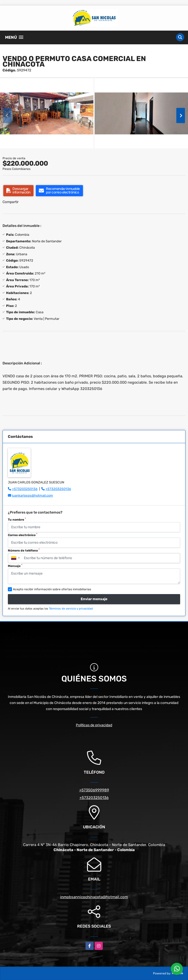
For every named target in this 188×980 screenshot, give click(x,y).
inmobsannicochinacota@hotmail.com (94, 897)
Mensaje (15, 566)
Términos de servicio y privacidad (71, 609)
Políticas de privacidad (94, 725)
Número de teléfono (24, 550)
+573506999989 (94, 790)
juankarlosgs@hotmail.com (32, 495)
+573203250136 (25, 489)
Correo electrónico (23, 535)
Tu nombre (17, 519)
